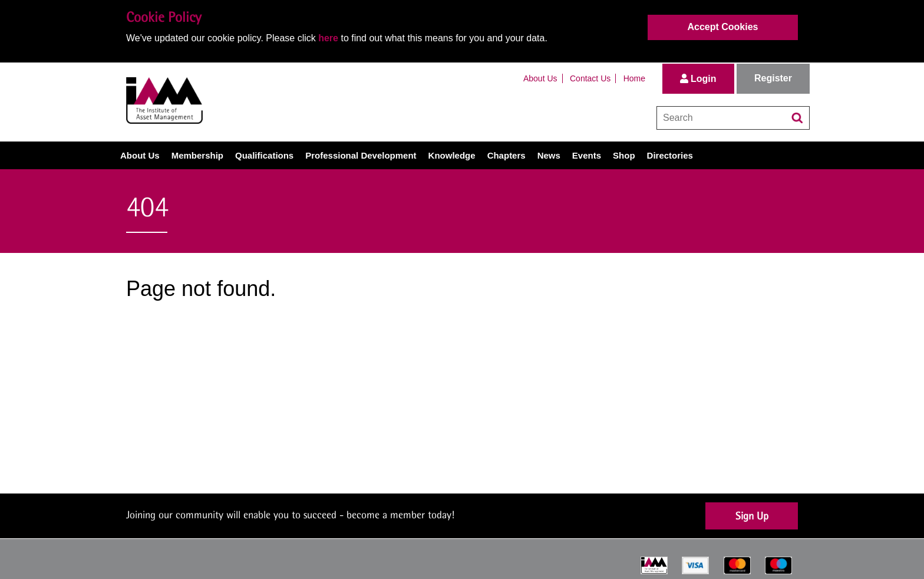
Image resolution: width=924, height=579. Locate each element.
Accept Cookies (722, 27)
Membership (197, 155)
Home (634, 78)
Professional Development (361, 155)
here (328, 38)
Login (698, 79)
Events (587, 155)
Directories (670, 155)
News (549, 155)
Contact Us (590, 78)
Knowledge (452, 155)
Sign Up (752, 516)
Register (773, 78)
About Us (540, 78)
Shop (624, 155)
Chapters (506, 155)
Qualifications (264, 155)
